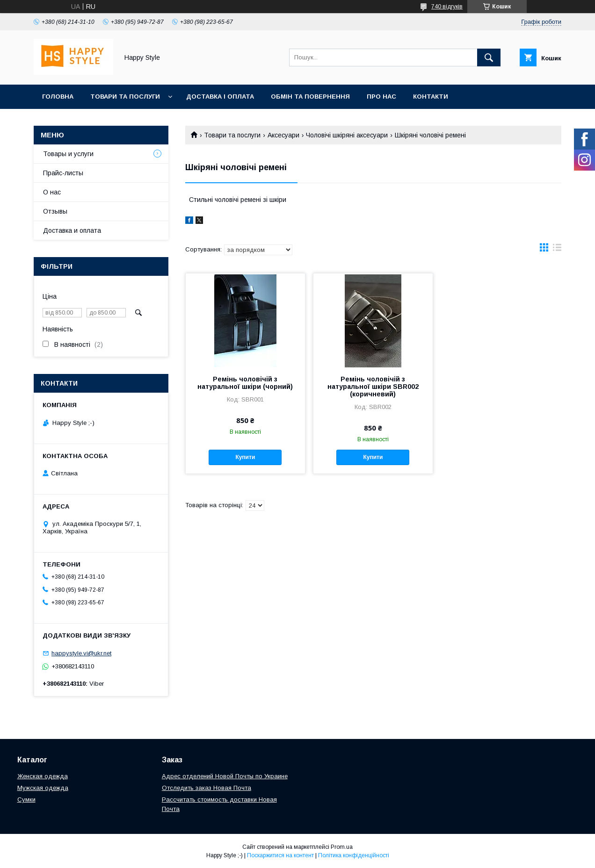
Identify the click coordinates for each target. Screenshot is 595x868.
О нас (52, 192)
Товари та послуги (125, 97)
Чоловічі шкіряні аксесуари (347, 135)
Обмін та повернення (310, 97)
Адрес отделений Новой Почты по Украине (225, 776)
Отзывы (55, 211)
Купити (245, 457)
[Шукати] (489, 57)
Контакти (431, 97)
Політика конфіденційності (354, 855)
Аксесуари (283, 135)
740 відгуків (447, 7)
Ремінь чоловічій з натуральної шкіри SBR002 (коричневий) (373, 387)
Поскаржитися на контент (280, 855)
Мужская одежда (43, 788)
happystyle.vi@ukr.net (81, 653)
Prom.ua (342, 847)
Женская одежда (43, 776)
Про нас (381, 97)
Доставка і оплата (220, 97)
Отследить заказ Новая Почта (207, 788)
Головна (58, 97)
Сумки (26, 800)
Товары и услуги (68, 154)
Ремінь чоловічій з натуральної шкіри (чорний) (245, 383)
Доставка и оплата (72, 230)
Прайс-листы (63, 173)
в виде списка (557, 250)
